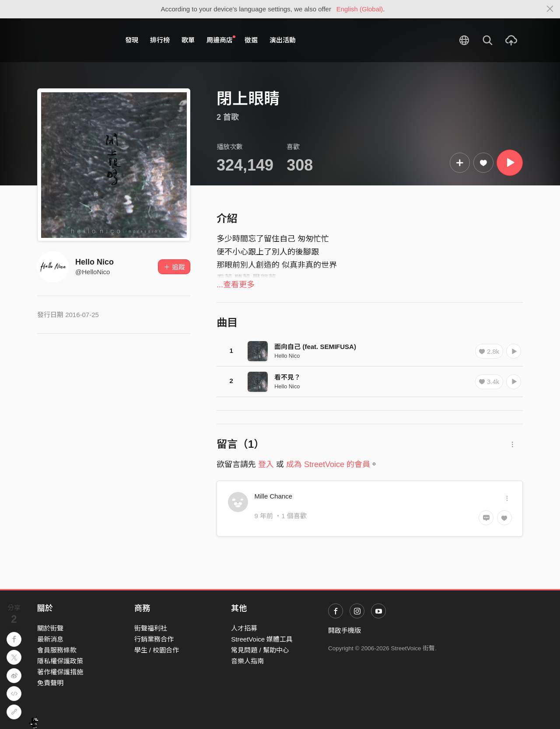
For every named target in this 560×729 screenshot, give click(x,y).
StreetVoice (73, 40)
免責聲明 (50, 683)
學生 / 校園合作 (157, 650)
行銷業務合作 (154, 639)
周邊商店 (221, 40)
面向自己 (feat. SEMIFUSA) (315, 347)
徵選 (251, 40)
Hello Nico (94, 262)
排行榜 (160, 40)
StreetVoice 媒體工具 (262, 639)
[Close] (550, 9)
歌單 (188, 40)
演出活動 (283, 40)
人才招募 (244, 628)
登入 (266, 464)
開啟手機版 (345, 630)
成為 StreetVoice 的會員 (328, 464)
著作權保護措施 (60, 672)
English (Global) (360, 9)
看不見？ (287, 377)
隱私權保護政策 (60, 661)
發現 (132, 40)
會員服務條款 (57, 650)
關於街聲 (50, 628)
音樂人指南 (247, 661)
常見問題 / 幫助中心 (260, 650)
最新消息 (50, 639)
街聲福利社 (151, 628)
